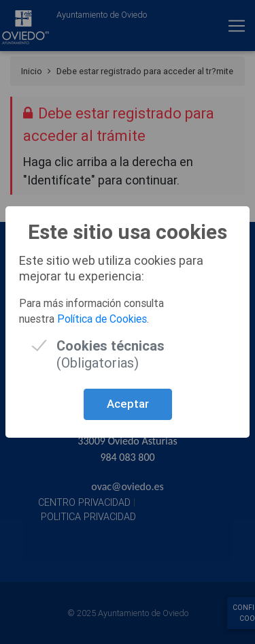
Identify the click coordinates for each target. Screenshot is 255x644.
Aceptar (128, 404)
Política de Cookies (102, 319)
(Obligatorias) (111, 345)
